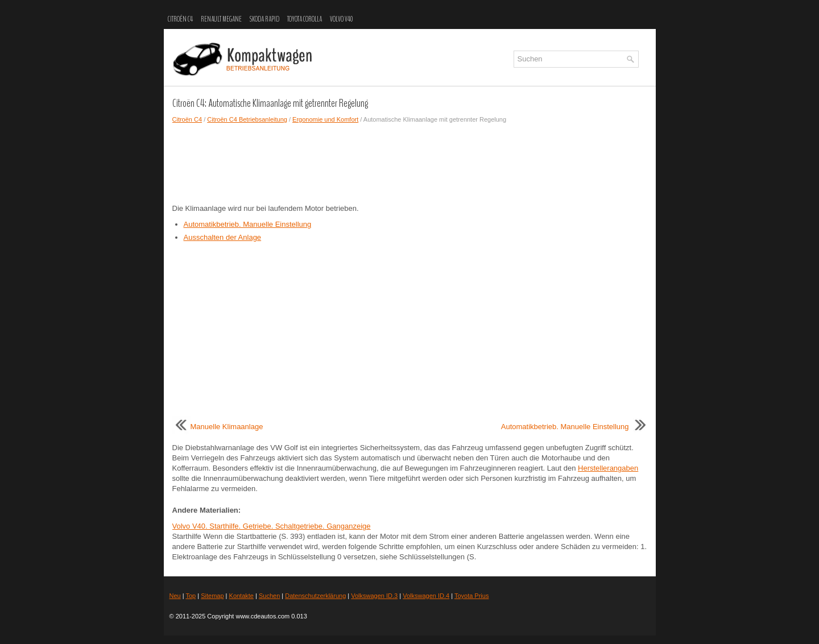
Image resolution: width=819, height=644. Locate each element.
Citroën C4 (180, 19)
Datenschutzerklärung (315, 596)
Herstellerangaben (608, 468)
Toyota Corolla (305, 19)
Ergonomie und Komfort (325, 119)
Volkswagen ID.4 (426, 596)
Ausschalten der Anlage (223, 237)
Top (191, 596)
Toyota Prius (472, 596)
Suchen (269, 596)
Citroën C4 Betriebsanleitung (247, 119)
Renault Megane (221, 19)
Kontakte (241, 596)
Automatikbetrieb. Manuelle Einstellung (248, 224)
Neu (175, 596)
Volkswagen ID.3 (374, 596)
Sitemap (212, 596)
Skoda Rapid (264, 19)
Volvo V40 (341, 19)
